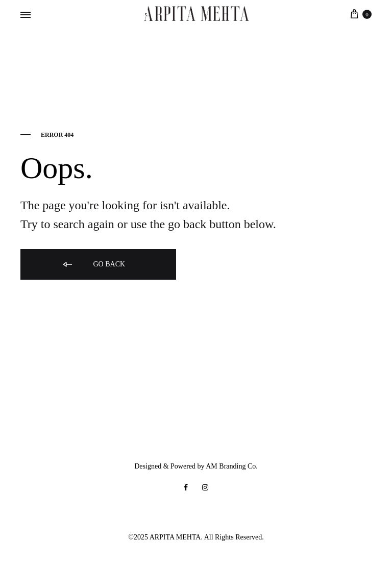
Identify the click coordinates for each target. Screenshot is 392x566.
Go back (93, 265)
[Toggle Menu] (26, 15)
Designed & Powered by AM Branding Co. (196, 466)
